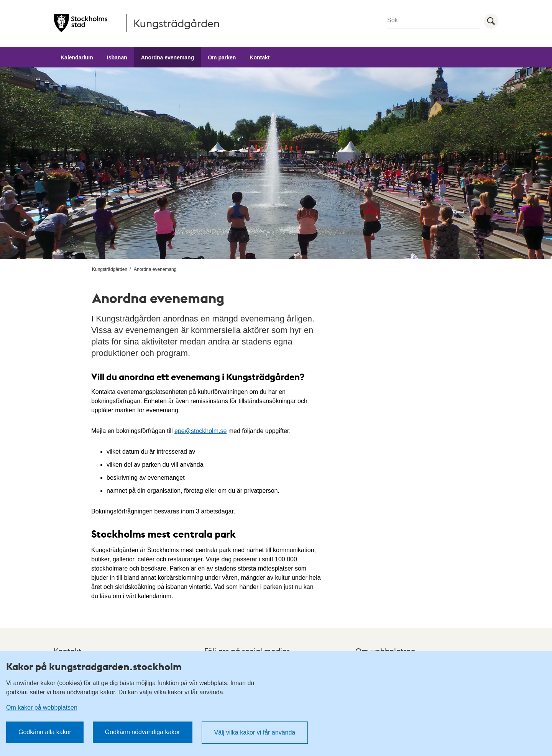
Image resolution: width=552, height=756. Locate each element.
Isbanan (117, 57)
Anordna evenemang (168, 57)
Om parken (222, 57)
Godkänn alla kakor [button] (45, 732)
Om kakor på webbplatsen (42, 708)
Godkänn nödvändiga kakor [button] (143, 732)
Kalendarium (77, 57)
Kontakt (260, 57)
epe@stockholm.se (200, 431)
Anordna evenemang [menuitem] (155, 269)
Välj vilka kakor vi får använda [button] (255, 732)
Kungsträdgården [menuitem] (110, 269)
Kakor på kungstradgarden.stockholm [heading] (94, 666)
